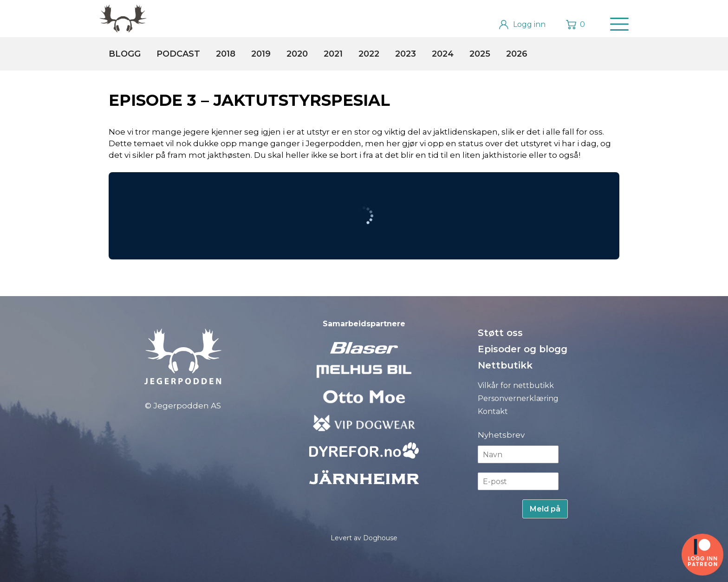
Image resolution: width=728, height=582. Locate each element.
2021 (333, 54)
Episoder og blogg (523, 349)
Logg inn (529, 24)
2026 (517, 54)
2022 (369, 54)
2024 (443, 54)
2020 (297, 54)
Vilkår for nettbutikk (516, 385)
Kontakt (493, 411)
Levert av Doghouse (364, 538)
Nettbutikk (505, 365)
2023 (406, 54)
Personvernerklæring (518, 398)
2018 (226, 54)
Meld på (545, 509)
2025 (480, 54)
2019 (261, 54)
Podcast (178, 54)
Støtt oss (500, 333)
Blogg (125, 54)
